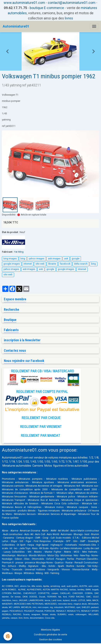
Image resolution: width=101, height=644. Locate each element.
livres (69, 18)
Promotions (8, 479)
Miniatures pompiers (31, 479)
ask (66, 259)
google (76, 259)
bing (23, 259)
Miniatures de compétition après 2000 (25, 489)
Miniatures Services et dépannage (57, 514)
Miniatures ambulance (74, 511)
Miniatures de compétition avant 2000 (75, 489)
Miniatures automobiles (17, 466)
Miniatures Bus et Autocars (43, 500)
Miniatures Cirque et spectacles (79, 500)
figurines (58, 466)
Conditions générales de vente (50, 635)
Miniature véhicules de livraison (20, 504)
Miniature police (66, 497)
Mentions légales (50, 630)
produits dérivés (27, 511)
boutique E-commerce (47, 8)
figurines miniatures (49, 511)
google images (12, 264)
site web (40, 264)
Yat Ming (19, 252)
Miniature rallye (65, 493)
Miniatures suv (90, 486)
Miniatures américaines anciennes (77, 482)
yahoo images (37, 259)
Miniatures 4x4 (72, 486)
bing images (10, 259)
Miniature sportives (43, 482)
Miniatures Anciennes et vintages (44, 486)
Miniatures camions (13, 486)
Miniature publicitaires (84, 479)
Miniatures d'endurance (15, 493)
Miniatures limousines (14, 497)
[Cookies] (8, 636)
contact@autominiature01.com (72, 3)
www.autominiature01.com (24, 3)
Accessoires (9, 511)
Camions (38, 466)
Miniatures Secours (25, 514)
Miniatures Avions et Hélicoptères (22, 507)
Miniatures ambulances (15, 482)
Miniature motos (54, 507)
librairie (52, 264)
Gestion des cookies (50, 640)
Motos (48, 466)
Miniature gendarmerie (42, 497)
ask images (54, 259)
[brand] (16, 26)
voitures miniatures (60, 458)
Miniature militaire (87, 497)
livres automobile (78, 466)
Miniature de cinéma (87, 493)
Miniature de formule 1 (42, 493)
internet (28, 264)
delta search (81, 264)
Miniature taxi (90, 504)
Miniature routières (57, 479)
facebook (65, 264)
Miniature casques (77, 507)
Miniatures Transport (13, 500)
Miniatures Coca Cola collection (60, 504)
